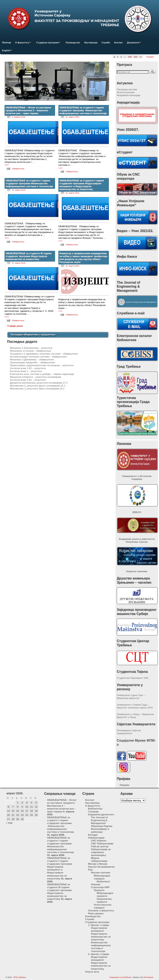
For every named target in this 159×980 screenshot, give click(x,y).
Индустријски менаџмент (99, 929)
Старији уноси (14, 326)
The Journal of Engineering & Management (99, 820)
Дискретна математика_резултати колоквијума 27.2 (39, 383)
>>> (7, 165)
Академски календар (128, 95)
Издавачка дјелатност (101, 814)
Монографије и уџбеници (100, 830)
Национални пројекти (104, 900)
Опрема (96, 884)
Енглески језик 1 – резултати (26, 371)
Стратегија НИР (100, 887)
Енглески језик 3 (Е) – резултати (28, 368)
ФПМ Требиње (20, 977)
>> (141, 57)
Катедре (93, 835)
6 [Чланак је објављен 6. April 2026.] (9, 807)
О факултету (22, 44)
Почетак (7, 43)
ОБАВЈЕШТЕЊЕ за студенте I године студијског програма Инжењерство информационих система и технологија (83, 110)
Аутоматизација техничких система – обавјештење (38, 357)
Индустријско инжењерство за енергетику (101, 937)
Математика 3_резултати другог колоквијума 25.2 (38, 386)
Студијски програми (47, 44)
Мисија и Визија (98, 864)
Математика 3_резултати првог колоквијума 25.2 (37, 388)
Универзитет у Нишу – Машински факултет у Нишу (135, 716)
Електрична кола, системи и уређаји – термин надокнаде (42, 374)
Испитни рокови (126, 92)
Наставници (91, 43)
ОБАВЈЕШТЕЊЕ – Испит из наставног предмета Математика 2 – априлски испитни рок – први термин (28, 110)
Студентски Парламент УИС (133, 678)
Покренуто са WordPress (121, 977)
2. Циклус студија (98, 954)
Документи (133, 44)
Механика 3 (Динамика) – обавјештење (32, 359)
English (6, 52)
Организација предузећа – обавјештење (33, 362)
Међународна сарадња (102, 877)
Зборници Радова (102, 826)
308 (130, 57)
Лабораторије (96, 838)
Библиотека (95, 809)
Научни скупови (101, 872)
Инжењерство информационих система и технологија (101, 947)
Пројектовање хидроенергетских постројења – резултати (42, 365)
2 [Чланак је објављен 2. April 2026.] (22, 803)
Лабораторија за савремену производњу (101, 852)
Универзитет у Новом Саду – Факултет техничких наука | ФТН (135, 706)
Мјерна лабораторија (99, 859)
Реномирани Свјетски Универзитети (129, 732)
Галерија (93, 811)
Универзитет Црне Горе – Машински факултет (131, 697)
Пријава (150, 57)
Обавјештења (18, 169)
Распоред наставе (127, 89)
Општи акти (92, 972)
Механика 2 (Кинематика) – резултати (31, 348)
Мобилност (103, 881)
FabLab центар (100, 846)
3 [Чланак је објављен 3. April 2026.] (27, 803)
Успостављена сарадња (102, 906)
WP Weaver (148, 977)
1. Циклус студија (98, 925)
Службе (106, 43)
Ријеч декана (96, 913)
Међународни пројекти (105, 894)
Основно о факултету (101, 910)
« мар (9, 823)
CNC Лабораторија (102, 843)
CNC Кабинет (99, 840)
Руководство (73, 43)
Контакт (119, 43)
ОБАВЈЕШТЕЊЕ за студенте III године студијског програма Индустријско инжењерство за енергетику (29, 256)
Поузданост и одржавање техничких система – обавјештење (44, 354)
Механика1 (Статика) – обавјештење (31, 351)
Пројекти (99, 890)
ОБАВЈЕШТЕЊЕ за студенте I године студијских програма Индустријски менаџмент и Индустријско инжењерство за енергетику (82, 185)
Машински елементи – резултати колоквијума (36, 377)
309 (135, 57)
